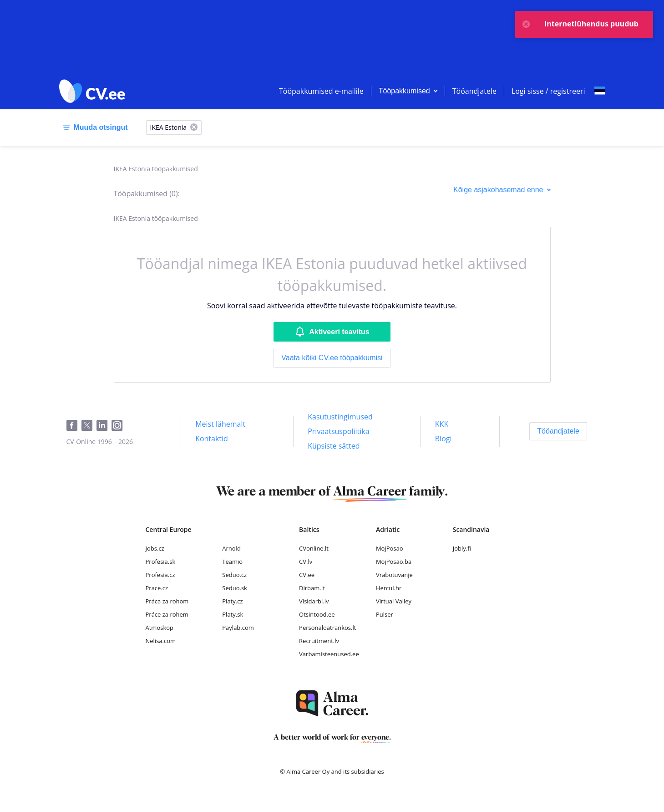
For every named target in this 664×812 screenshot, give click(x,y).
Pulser (385, 614)
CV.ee (307, 575)
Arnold (231, 548)
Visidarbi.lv (314, 601)
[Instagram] (119, 426)
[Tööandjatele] (558, 431)
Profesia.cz (160, 575)
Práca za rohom (167, 601)
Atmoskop (160, 628)
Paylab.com (238, 628)
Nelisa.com (161, 641)
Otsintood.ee (317, 614)
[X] (194, 128)
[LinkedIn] (104, 426)
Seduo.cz (234, 575)
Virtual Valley (394, 601)
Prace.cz (157, 588)
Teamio (232, 562)
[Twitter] (89, 426)
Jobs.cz (155, 548)
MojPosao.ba (394, 562)
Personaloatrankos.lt (327, 628)
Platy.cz (232, 601)
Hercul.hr (389, 588)
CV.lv (306, 562)
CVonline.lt (314, 548)
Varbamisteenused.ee (329, 654)
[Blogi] (444, 439)
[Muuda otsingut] (94, 128)
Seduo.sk (235, 588)
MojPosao (390, 548)
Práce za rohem (167, 614)
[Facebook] (74, 426)
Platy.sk (233, 614)
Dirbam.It (312, 588)
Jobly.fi (462, 548)
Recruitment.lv (319, 641)
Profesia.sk (161, 562)
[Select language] (600, 91)
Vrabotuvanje (394, 575)
